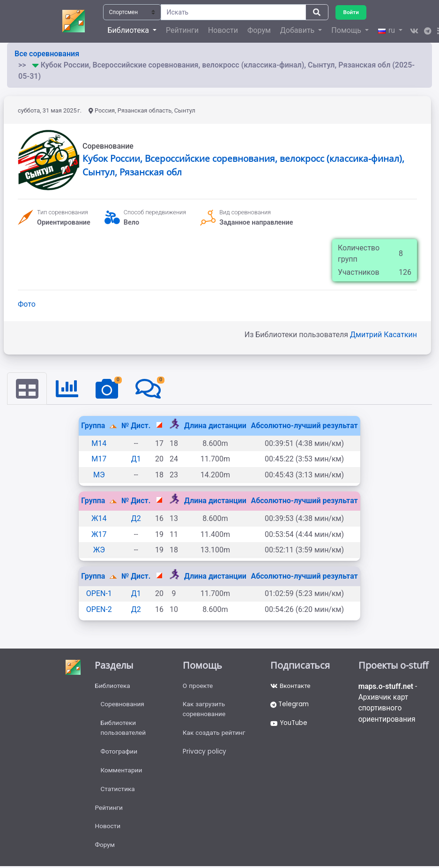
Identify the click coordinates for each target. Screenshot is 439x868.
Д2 (136, 519)
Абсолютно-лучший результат (304, 426)
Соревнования (123, 705)
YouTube (290, 725)
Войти (351, 12)
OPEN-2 (99, 610)
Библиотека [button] (129, 30)
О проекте (198, 686)
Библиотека (113, 686)
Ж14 (99, 519)
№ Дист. (136, 426)
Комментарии (122, 773)
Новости (223, 30)
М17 (99, 459)
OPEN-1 (99, 594)
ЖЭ (99, 550)
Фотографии (119, 754)
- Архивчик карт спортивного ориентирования (389, 704)
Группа (94, 426)
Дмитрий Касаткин (383, 335)
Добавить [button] (298, 30)
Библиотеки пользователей (123, 729)
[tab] (27, 389)
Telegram (290, 705)
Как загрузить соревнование (205, 710)
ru (387, 30)
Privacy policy (205, 754)
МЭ (99, 475)
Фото (27, 304)
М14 (99, 443)
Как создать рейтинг (215, 734)
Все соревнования (47, 54)
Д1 (136, 459)
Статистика (118, 792)
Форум (259, 30)
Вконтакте (291, 686)
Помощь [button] (347, 30)
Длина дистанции (215, 426)
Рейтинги (182, 30)
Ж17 (99, 534)
